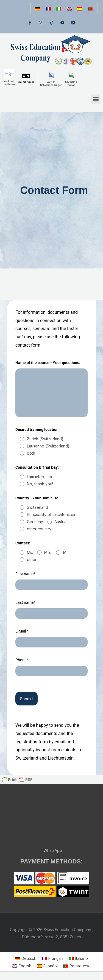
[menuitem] (38, 9)
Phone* (22, 660)
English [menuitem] (25, 966)
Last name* (25, 602)
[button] (96, 99)
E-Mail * (22, 631)
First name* (25, 574)
